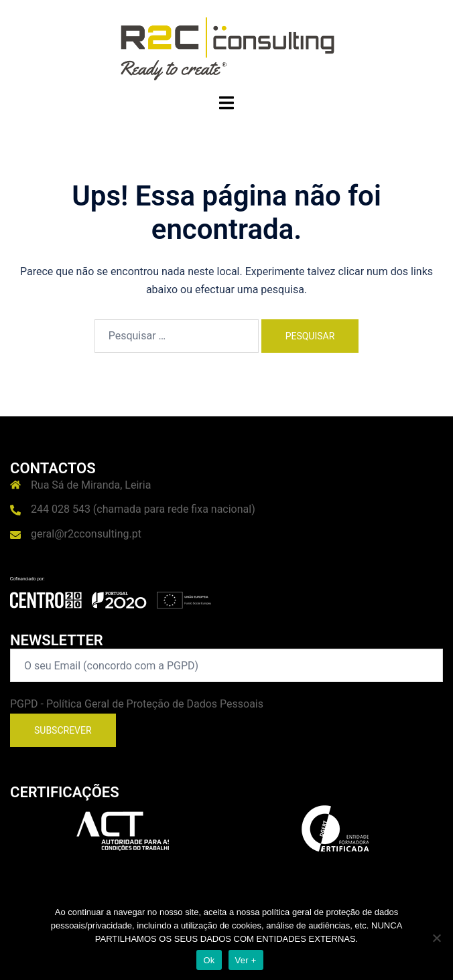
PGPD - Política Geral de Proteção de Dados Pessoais (137, 704)
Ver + (246, 960)
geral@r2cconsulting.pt (86, 534)
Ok (209, 960)
